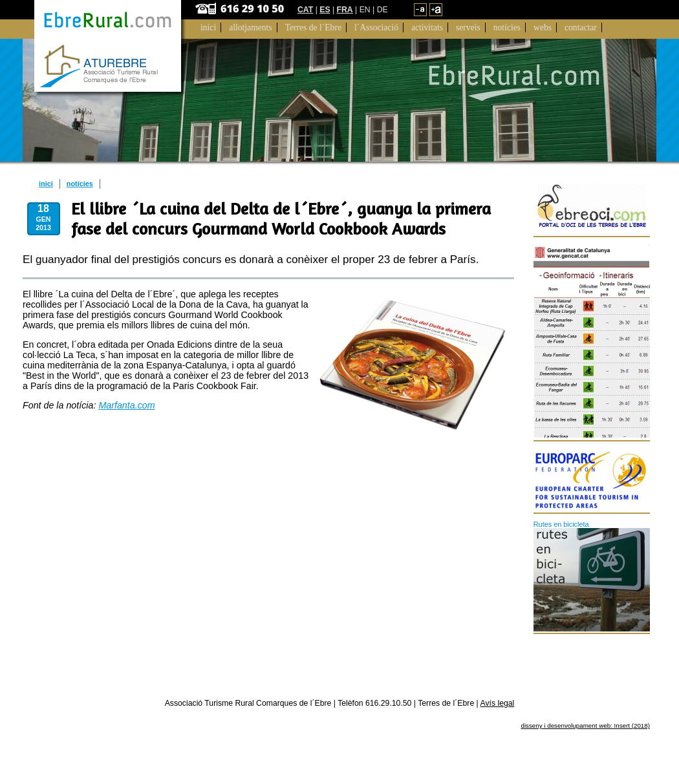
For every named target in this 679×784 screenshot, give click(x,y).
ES (325, 10)
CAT (305, 10)
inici (46, 184)
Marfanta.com (126, 405)
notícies (80, 184)
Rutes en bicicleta (561, 524)
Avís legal (498, 703)
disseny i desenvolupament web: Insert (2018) (585, 726)
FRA (345, 10)
